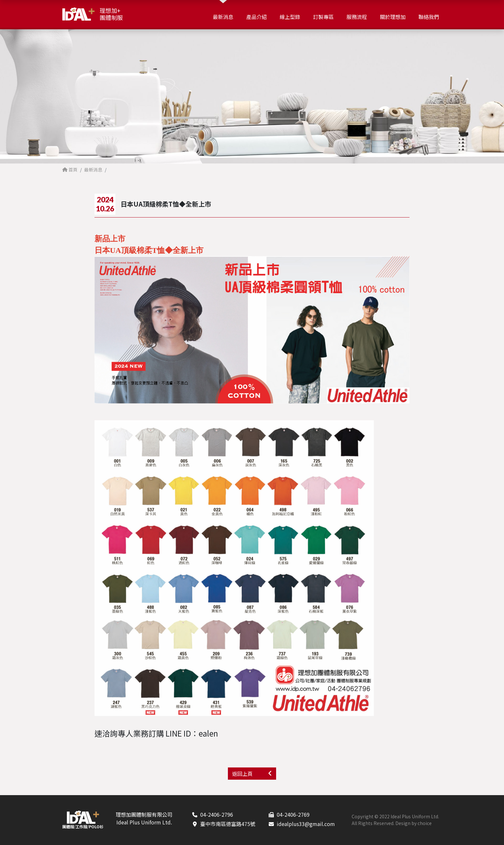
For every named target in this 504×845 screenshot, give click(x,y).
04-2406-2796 (217, 814)
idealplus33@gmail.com (306, 824)
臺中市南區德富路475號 (228, 824)
